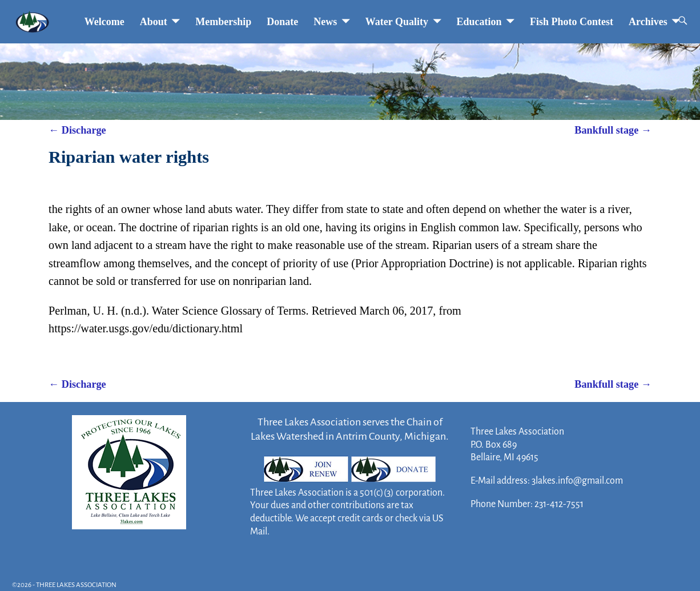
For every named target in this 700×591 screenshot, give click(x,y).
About (154, 22)
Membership (223, 22)
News (325, 22)
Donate (282, 22)
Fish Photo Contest (572, 22)
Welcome (104, 22)
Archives (648, 22)
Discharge (77, 130)
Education (479, 22)
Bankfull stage (613, 130)
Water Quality (397, 22)
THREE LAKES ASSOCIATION (76, 585)
